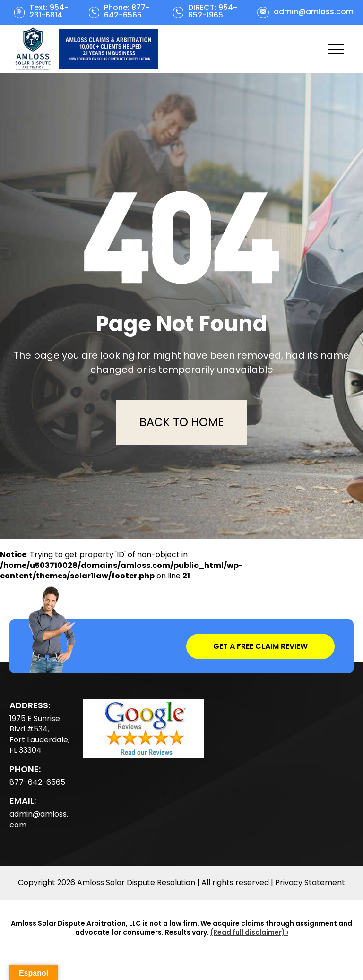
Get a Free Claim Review (260, 646)
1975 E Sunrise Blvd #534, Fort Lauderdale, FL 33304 (39, 734)
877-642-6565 (37, 782)
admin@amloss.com (314, 12)
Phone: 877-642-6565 (127, 11)
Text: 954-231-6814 (49, 11)
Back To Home (181, 422)
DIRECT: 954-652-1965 (213, 11)
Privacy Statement (310, 883)
